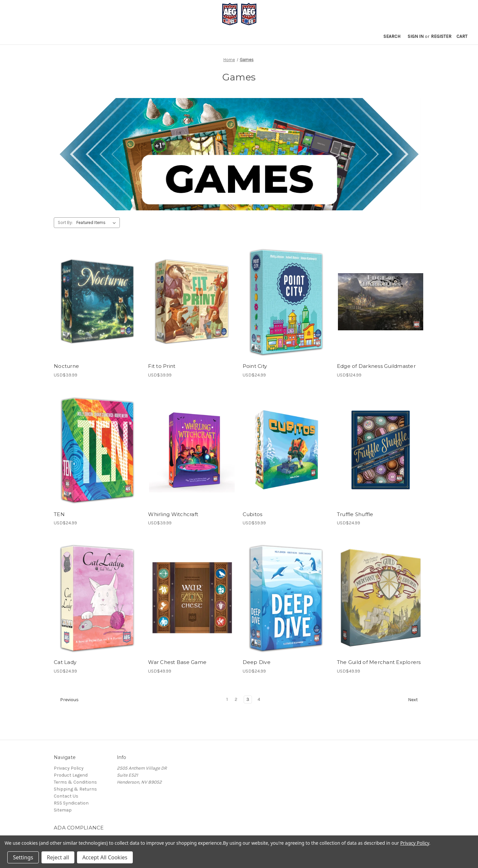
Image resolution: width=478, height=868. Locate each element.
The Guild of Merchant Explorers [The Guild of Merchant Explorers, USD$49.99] (379, 662)
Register (441, 36)
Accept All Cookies (105, 857)
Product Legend (71, 775)
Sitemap (63, 810)
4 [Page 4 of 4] (259, 699)
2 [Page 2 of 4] (236, 699)
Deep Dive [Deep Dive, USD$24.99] (257, 662)
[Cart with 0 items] (462, 36)
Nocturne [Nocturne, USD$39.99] (66, 366)
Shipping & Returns (75, 789)
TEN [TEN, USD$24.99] (59, 514)
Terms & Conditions (75, 782)
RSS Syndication (71, 803)
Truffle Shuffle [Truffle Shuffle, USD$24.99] (355, 514)
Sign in (416, 36)
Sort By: (65, 222)
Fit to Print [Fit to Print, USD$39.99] (162, 366)
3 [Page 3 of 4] (248, 699)
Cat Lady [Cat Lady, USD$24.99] (65, 662)
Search (392, 36)
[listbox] (97, 223)
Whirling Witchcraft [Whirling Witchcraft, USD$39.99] (173, 514)
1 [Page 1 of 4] (227, 699)
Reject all (58, 857)
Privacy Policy (69, 768)
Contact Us (66, 796)
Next (416, 700)
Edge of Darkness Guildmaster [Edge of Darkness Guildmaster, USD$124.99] (376, 366)
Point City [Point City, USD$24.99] (255, 366)
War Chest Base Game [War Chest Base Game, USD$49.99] (177, 662)
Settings (23, 857)
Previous (66, 700)
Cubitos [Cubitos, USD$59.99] (253, 514)
